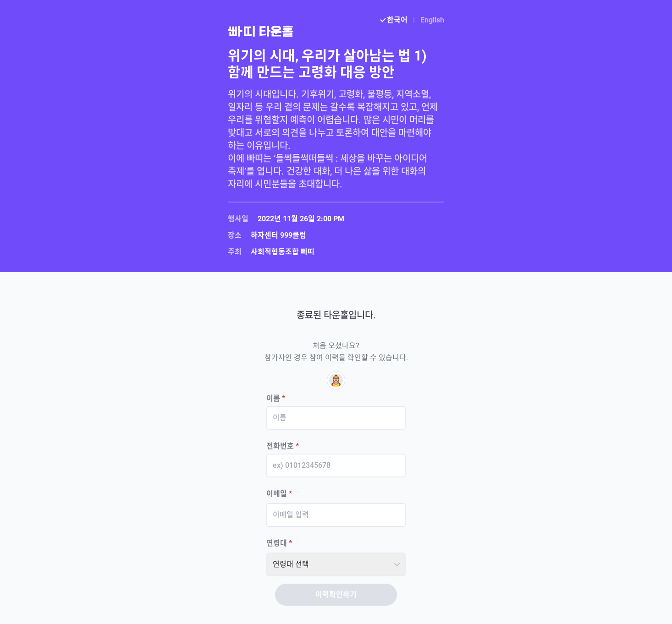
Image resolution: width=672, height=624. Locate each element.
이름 (276, 398)
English (432, 20)
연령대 (279, 543)
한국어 (395, 20)
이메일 (279, 494)
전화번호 (283, 446)
